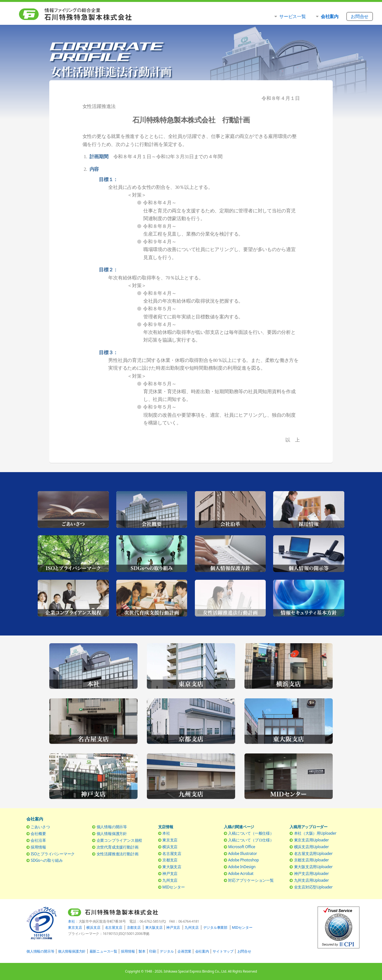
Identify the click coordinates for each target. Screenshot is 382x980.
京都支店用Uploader (311, 860)
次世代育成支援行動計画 (118, 847)
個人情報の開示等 (112, 827)
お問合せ (244, 951)
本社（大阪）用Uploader (315, 833)
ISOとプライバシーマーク (53, 854)
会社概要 (38, 833)
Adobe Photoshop (243, 860)
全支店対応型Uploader (313, 887)
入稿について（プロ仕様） (251, 840)
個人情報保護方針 (112, 833)
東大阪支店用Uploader (313, 867)
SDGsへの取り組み (47, 860)
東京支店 (170, 840)
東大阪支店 (172, 867)
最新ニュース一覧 (103, 951)
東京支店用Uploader (311, 840)
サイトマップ (223, 951)
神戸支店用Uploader (311, 873)
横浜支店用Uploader (311, 847)
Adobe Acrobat (241, 873)
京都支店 (170, 860)
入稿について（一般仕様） (251, 833)
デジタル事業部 (215, 927)
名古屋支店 (172, 853)
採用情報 (38, 847)
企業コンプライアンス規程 (119, 840)
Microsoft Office (242, 847)
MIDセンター (174, 887)
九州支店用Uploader (311, 880)
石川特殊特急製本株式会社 (78, 15)
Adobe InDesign (242, 867)
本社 (166, 833)
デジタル (167, 951)
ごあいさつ (40, 827)
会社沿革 (38, 840)
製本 (142, 951)
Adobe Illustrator (242, 853)
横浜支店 (170, 847)
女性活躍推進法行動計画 (118, 854)
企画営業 (184, 951)
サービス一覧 (293, 16)
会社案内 (202, 951)
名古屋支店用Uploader (313, 853)
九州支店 (170, 880)
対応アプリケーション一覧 (251, 880)
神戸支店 (170, 873)
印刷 (153, 951)
